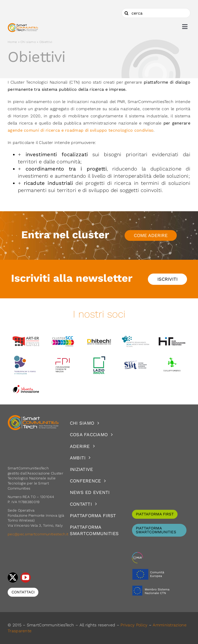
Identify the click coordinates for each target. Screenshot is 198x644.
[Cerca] (126, 13)
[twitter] (13, 578)
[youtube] (26, 578)
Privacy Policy (134, 625)
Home (12, 42)
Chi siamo (28, 42)
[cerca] (156, 13)
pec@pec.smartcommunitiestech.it (39, 534)
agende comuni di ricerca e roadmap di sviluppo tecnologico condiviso (81, 130)
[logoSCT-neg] (33, 417)
